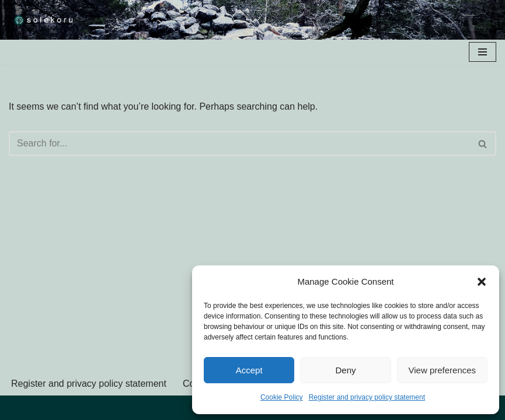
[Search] (239, 143)
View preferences (443, 370)
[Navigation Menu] (483, 52)
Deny (345, 370)
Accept (249, 370)
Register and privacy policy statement (367, 397)
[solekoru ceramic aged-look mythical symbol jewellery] (44, 20)
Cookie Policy (282, 397)
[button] (482, 282)
